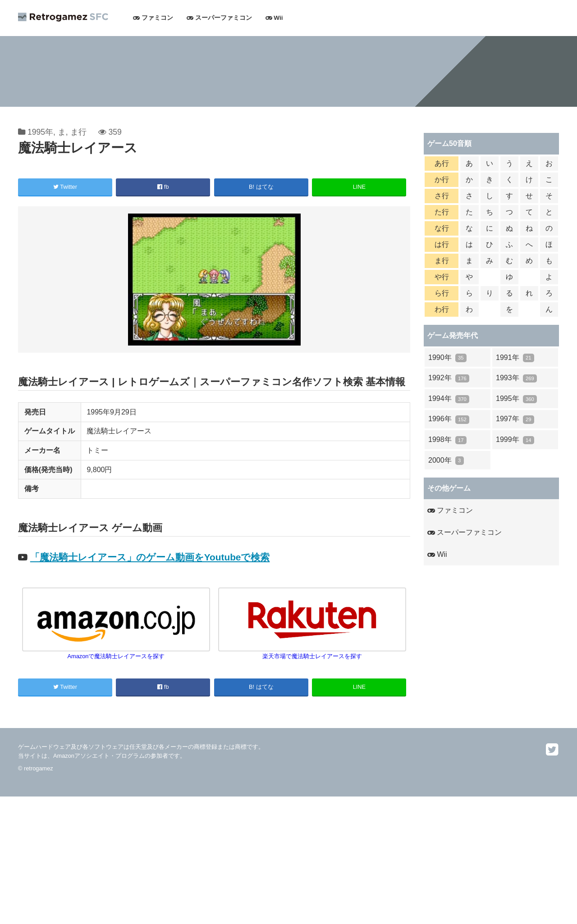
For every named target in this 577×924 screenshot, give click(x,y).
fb (163, 187)
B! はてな (261, 187)
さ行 (442, 196)
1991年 (515, 358)
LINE (359, 187)
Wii (274, 18)
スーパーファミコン (219, 18)
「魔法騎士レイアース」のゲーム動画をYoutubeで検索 (150, 557)
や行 (442, 277)
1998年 (447, 440)
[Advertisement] (270, 860)
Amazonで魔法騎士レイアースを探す (116, 653)
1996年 (449, 419)
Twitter (65, 187)
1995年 (40, 132)
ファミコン (153, 18)
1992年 (449, 378)
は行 (442, 244)
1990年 (447, 358)
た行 (442, 212)
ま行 (78, 132)
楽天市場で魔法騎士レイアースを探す (312, 653)
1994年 (449, 399)
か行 (442, 180)
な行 (442, 228)
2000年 (446, 461)
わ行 (442, 309)
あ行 (442, 163)
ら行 (442, 293)
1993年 (516, 378)
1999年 (515, 440)
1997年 (515, 419)
